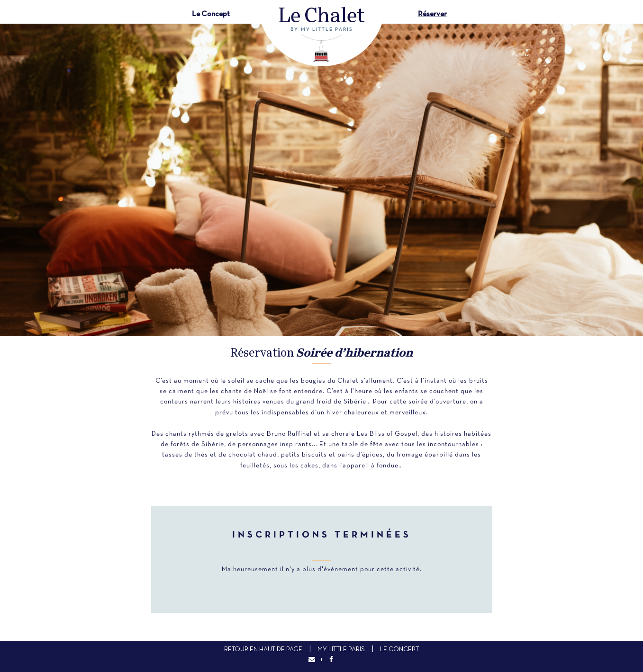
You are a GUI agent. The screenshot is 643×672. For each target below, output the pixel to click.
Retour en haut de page (263, 650)
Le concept (399, 650)
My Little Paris (341, 650)
